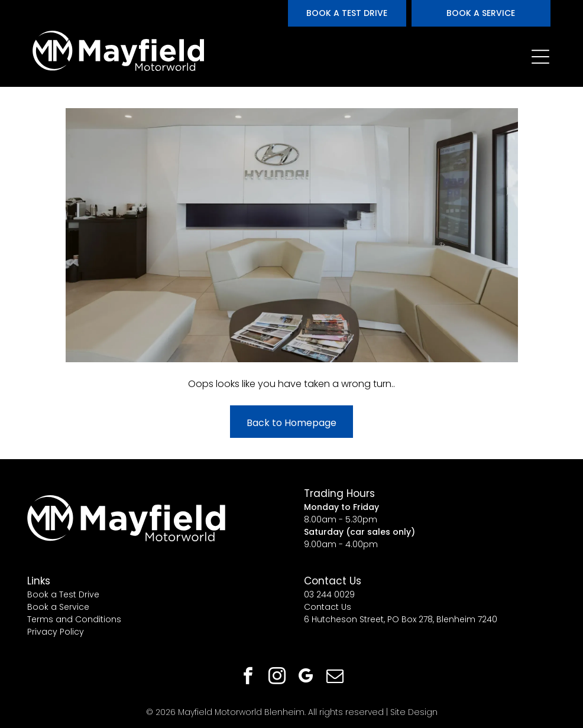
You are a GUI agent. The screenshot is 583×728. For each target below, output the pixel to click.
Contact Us (328, 607)
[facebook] (248, 677)
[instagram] (277, 677)
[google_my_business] (306, 677)
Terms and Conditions (74, 619)
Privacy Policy (56, 632)
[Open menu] (540, 57)
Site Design (414, 712)
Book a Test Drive (63, 594)
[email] (335, 677)
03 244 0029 (329, 594)
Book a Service (58, 607)
